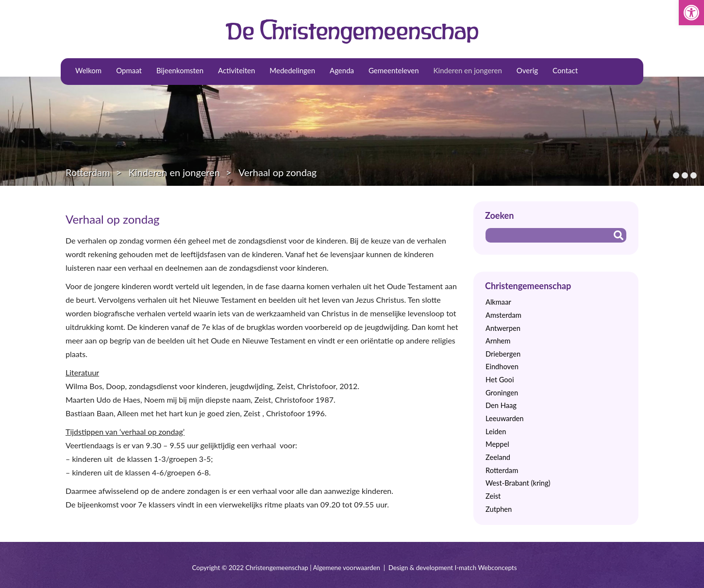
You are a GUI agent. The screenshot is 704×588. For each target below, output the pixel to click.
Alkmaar (498, 302)
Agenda (342, 70)
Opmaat (129, 70)
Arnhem (498, 341)
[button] (691, 13)
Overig (527, 70)
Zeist (493, 496)
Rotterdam (88, 172)
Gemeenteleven (394, 70)
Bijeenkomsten (180, 70)
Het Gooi (500, 380)
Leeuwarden (505, 418)
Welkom (88, 70)
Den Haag (501, 405)
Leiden (496, 432)
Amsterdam (503, 315)
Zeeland (498, 457)
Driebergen (503, 354)
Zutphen (499, 509)
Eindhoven (502, 367)
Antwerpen (503, 328)
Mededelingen (292, 70)
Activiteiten (236, 70)
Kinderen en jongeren (468, 70)
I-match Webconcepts (486, 568)
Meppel (497, 444)
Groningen (502, 393)
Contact (565, 70)
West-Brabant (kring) (518, 483)
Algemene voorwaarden (347, 568)
